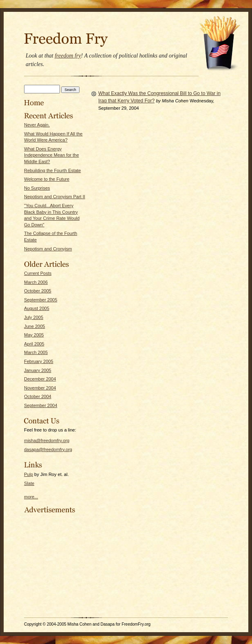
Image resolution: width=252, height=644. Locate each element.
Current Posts (38, 273)
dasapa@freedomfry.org (48, 449)
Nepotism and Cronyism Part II (55, 197)
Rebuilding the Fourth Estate (52, 170)
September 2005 (41, 300)
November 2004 (40, 388)
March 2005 (36, 352)
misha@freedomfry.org (47, 440)
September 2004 (41, 405)
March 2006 (36, 282)
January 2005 (38, 370)
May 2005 (34, 335)
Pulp (29, 474)
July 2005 (34, 317)
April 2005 (34, 344)
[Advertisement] (49, 565)
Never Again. (37, 125)
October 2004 (38, 396)
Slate (29, 483)
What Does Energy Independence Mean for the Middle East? (52, 155)
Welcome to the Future (47, 179)
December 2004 (40, 379)
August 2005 (37, 308)
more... (31, 497)
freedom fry (68, 56)
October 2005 (38, 291)
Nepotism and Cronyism (48, 249)
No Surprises (37, 188)
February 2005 (39, 361)
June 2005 (34, 326)
